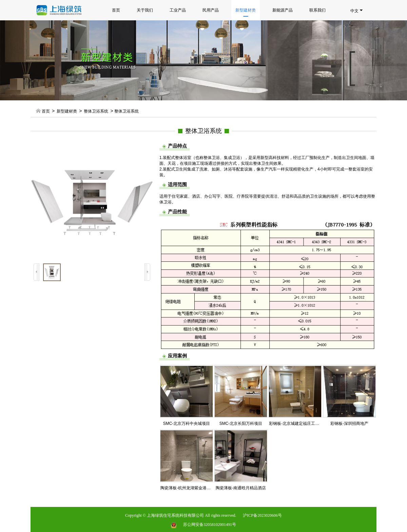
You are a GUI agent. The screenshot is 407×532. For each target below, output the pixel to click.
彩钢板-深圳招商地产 (349, 423)
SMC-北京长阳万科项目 (241, 423)
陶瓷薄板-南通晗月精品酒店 (241, 488)
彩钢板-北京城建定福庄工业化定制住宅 (304, 423)
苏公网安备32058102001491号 (210, 525)
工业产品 (178, 10)
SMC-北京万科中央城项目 (187, 423)
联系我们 (317, 10)
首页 (116, 10)
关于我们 (145, 10)
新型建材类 (246, 12)
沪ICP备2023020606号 (262, 515)
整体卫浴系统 (96, 111)
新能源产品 (283, 10)
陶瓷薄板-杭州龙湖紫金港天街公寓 (192, 488)
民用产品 (211, 10)
